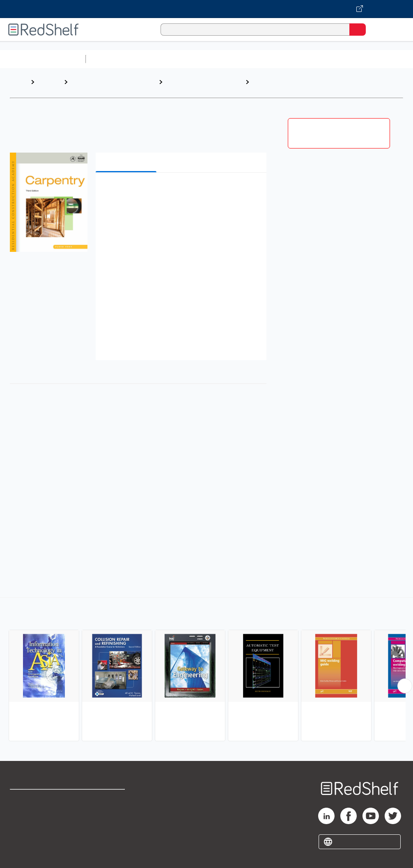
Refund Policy (107, 817)
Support (21, 817)
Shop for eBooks (34, 799)
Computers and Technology (234, 59)
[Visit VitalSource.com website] (206, 9)
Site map (23, 853)
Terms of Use (106, 799)
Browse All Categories (43, 59)
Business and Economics (319, 59)
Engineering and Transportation (94, 86)
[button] (180, 191)
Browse (49, 82)
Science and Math (161, 59)
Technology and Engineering (188, 86)
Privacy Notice (31, 835)
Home (18, 82)
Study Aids (111, 59)
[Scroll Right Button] (405, 686)
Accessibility (105, 835)
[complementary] (206, 670)
